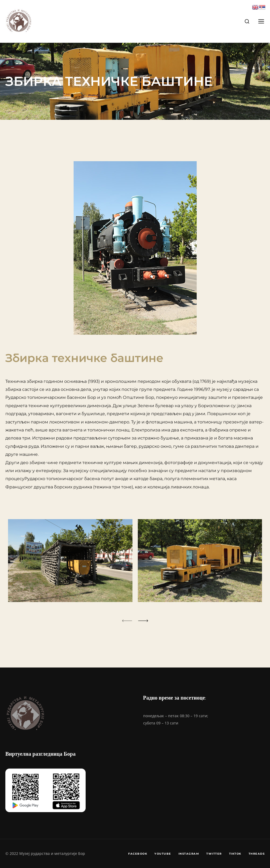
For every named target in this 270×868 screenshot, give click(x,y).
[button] (127, 621)
